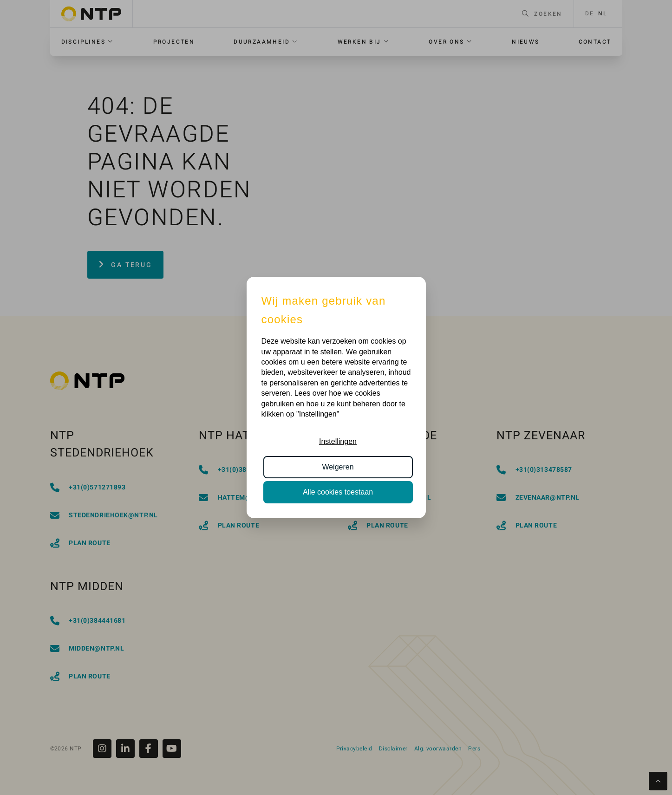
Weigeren (338, 467)
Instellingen (338, 441)
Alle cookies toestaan (338, 492)
